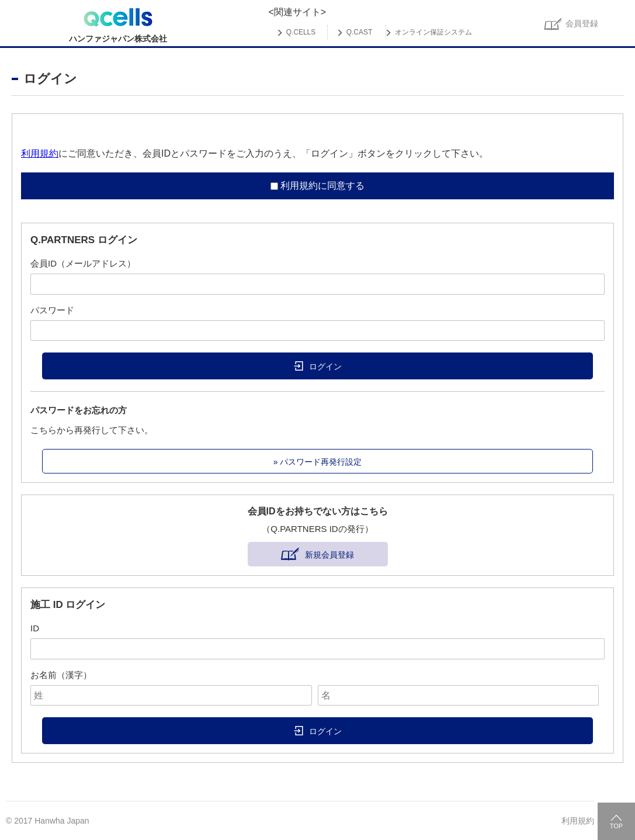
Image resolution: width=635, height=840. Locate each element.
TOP (616, 826)
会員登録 (582, 23)
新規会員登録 (329, 555)
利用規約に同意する (322, 186)
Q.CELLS (301, 33)
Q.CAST (359, 33)
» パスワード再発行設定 (318, 462)
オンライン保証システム (433, 33)
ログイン (325, 367)
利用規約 (40, 153)
